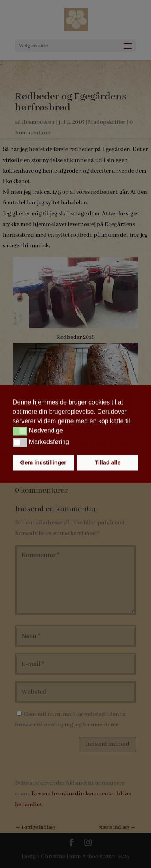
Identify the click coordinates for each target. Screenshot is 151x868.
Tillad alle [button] (108, 463)
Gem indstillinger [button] (43, 463)
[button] (20, 431)
